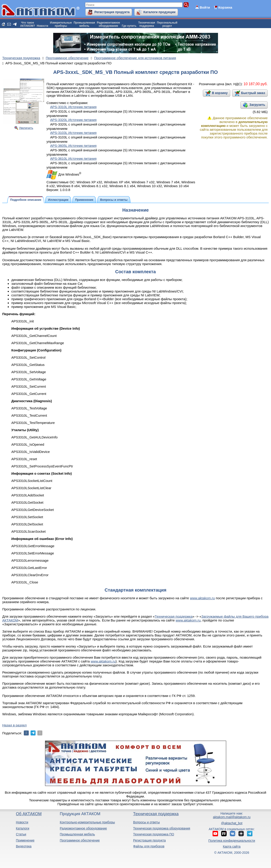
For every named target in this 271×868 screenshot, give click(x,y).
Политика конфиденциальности (232, 841)
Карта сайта (232, 846)
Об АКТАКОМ (29, 814)
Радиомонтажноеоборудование (108, 24)
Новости (43, 26)
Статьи (21, 834)
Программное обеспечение (80, 840)
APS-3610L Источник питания (73, 158)
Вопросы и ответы (146, 822)
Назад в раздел (14, 725)
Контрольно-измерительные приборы (87, 822)
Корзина (225, 7)
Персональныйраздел (167, 24)
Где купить (129, 26)
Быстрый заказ (253, 93)
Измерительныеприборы (61, 24)
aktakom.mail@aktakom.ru (232, 817)
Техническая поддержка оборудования (162, 828)
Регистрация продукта (112, 12)
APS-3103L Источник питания (73, 133)
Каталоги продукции (159, 12)
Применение (25, 840)
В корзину (220, 93)
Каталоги (23, 828)
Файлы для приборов (149, 846)
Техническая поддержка (174, 616)
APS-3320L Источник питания (73, 120)
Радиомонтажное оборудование (83, 828)
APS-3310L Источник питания (73, 107)
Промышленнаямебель (84, 24)
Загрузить (257, 105)
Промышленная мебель (77, 834)
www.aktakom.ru (202, 598)
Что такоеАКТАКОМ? (28, 24)
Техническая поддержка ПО (154, 834)
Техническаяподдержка (147, 24)
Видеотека (24, 846)
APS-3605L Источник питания (73, 146)
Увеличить (26, 128)
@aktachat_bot (232, 823)
